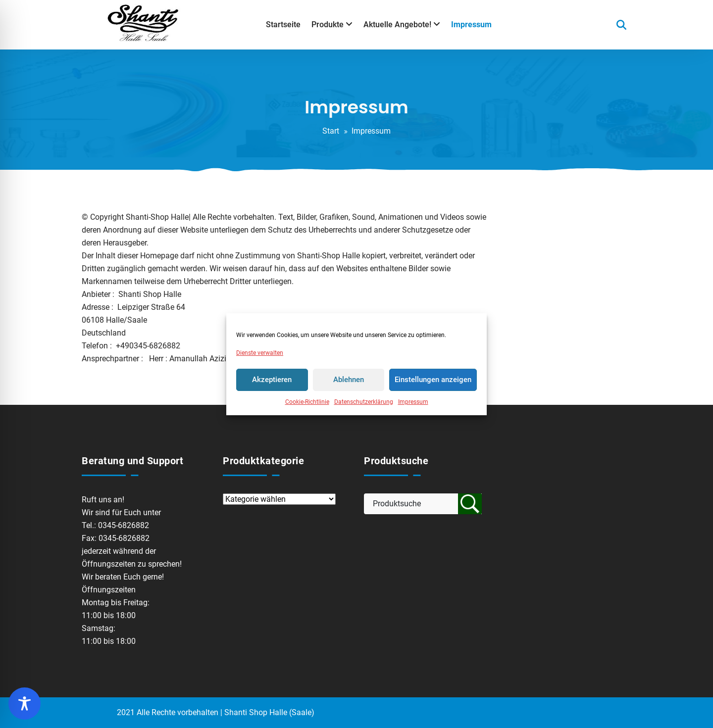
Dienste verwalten (260, 353)
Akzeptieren (272, 380)
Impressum (413, 402)
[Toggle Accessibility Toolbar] (25, 704)
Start (331, 131)
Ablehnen (349, 380)
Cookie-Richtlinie (307, 402)
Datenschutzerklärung (364, 402)
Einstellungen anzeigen (433, 380)
